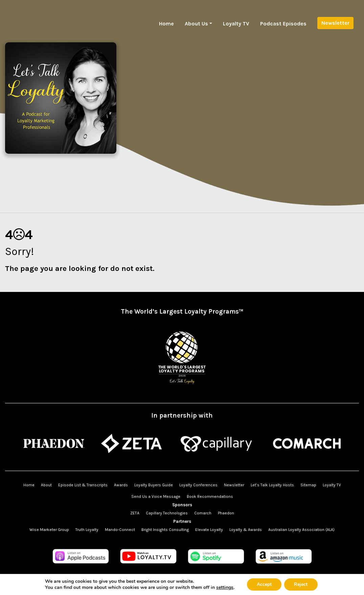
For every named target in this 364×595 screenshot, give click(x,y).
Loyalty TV (236, 24)
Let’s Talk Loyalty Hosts (272, 485)
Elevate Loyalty (209, 530)
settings (224, 588)
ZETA (135, 513)
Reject (301, 584)
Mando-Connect (120, 530)
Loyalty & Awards (246, 530)
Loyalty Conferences (198, 485)
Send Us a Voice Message (156, 496)
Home (166, 24)
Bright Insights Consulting (165, 530)
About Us (196, 24)
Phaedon (226, 513)
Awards (121, 485)
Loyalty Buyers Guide (154, 485)
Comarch (203, 513)
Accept (264, 584)
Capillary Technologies (167, 513)
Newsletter (335, 23)
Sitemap (308, 485)
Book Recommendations (210, 496)
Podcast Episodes (283, 24)
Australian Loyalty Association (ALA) (301, 530)
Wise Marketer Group (49, 530)
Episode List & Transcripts (83, 485)
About (46, 485)
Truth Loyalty (87, 530)
